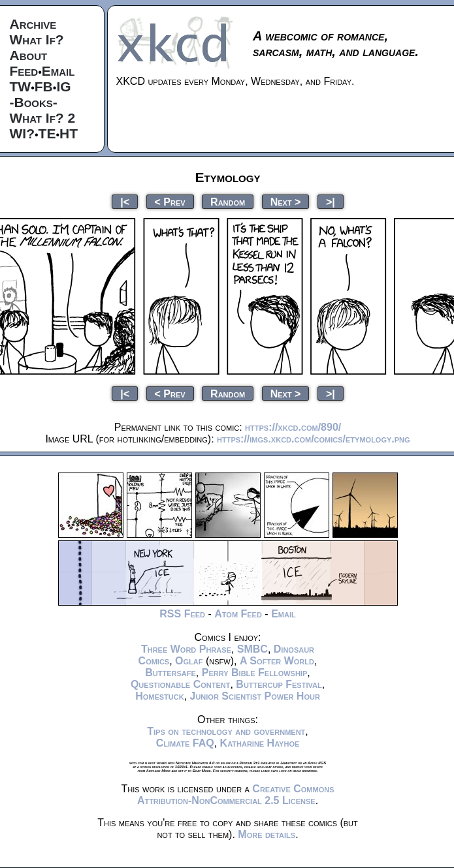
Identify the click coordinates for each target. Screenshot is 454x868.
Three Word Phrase (186, 649)
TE (47, 133)
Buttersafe (170, 673)
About (29, 55)
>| (331, 201)
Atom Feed (238, 614)
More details (267, 834)
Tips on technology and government (226, 731)
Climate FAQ (185, 743)
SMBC (252, 649)
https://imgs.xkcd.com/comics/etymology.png (314, 439)
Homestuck (160, 696)
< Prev (170, 201)
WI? (22, 133)
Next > (286, 201)
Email (58, 71)
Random (228, 201)
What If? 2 (43, 118)
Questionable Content (181, 684)
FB (44, 86)
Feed (24, 71)
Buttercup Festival (279, 684)
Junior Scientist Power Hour (255, 696)
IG (63, 86)
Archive (33, 24)
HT (69, 133)
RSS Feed (182, 614)
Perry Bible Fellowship (255, 673)
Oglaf (189, 661)
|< (125, 201)
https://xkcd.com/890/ (293, 427)
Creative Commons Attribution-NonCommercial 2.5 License (236, 795)
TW (21, 86)
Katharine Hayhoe (260, 743)
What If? (37, 39)
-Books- (34, 102)
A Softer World (277, 661)
